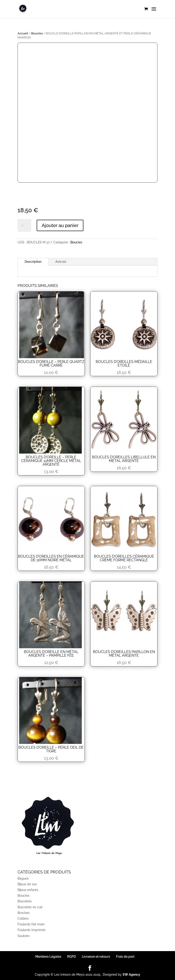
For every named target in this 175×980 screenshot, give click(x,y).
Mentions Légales (48, 957)
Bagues (23, 878)
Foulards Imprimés (32, 930)
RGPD (72, 957)
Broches (24, 913)
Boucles (37, 33)
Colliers (23, 919)
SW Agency (131, 975)
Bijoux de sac (27, 884)
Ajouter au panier (60, 225)
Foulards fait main (31, 924)
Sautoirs (24, 936)
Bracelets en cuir (30, 907)
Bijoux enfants (28, 890)
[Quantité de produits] (24, 225)
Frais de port (125, 957)
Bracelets (25, 901)
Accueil (23, 33)
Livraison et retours (96, 957)
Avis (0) (61, 262)
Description (33, 262)
